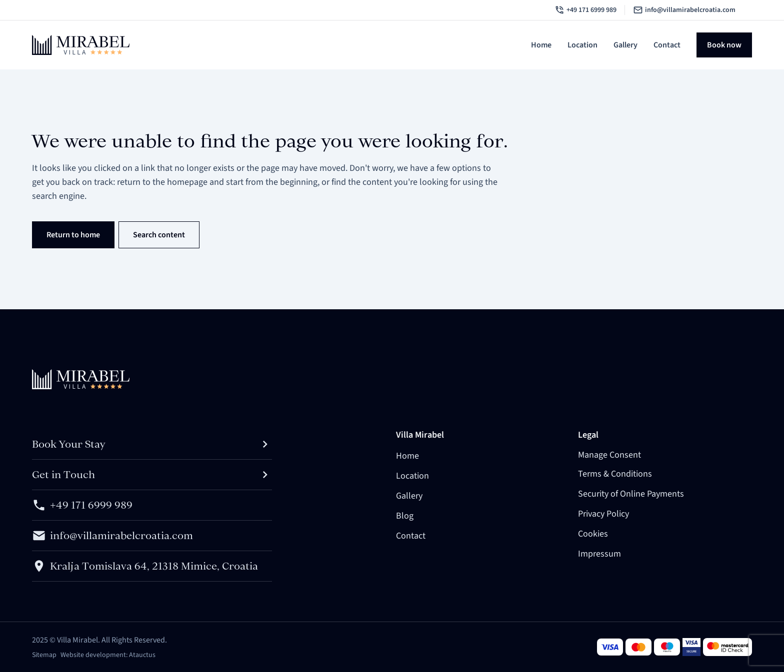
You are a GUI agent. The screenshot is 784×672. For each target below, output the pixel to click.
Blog (405, 516)
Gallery (625, 45)
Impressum (599, 554)
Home (541, 45)
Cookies (593, 534)
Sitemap (44, 655)
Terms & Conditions (615, 474)
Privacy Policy (603, 514)
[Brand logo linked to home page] (81, 45)
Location (582, 45)
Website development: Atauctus (108, 655)
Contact (667, 45)
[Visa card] (610, 647)
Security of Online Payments (631, 494)
